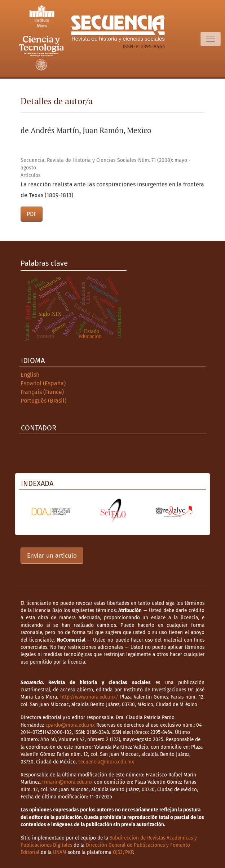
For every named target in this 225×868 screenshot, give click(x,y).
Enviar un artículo (52, 556)
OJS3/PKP (123, 852)
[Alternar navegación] (211, 39)
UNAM (60, 852)
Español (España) (43, 383)
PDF (32, 214)
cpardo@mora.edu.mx (70, 725)
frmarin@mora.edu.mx (67, 782)
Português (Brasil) (43, 401)
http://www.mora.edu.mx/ (89, 697)
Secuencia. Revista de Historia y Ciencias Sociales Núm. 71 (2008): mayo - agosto (106, 164)
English (30, 375)
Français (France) (42, 392)
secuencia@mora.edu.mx (106, 762)
